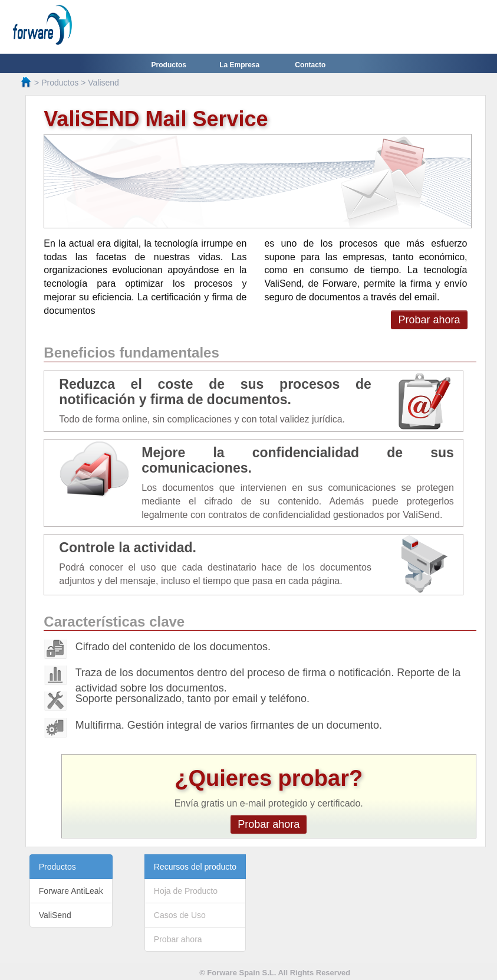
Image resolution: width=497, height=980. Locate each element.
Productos (169, 65)
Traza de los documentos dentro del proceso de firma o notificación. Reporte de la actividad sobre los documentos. (268, 680)
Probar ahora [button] (429, 320)
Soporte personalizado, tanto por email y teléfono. (192, 699)
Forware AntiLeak (71, 891)
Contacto (310, 65)
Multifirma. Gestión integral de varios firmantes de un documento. (229, 725)
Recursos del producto (195, 867)
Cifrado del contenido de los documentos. (173, 647)
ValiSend (55, 915)
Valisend (103, 83)
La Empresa (239, 65)
